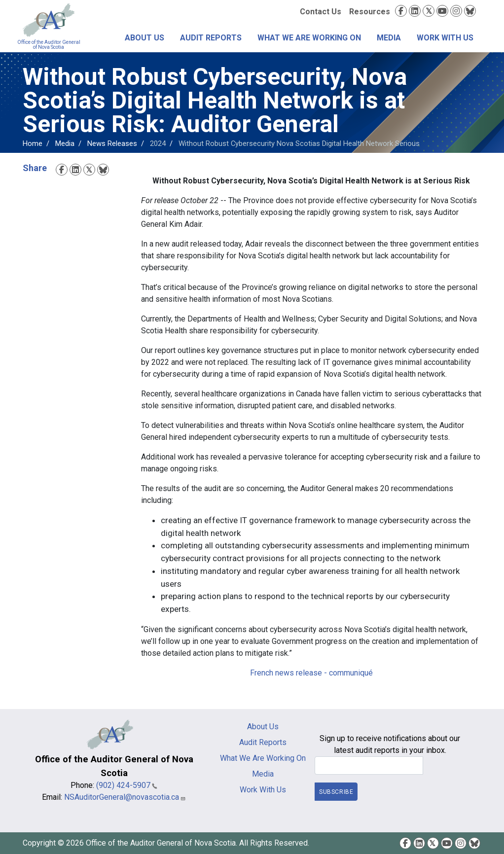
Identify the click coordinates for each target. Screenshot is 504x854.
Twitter (429, 11)
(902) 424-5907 (127, 785)
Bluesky (470, 11)
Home (33, 143)
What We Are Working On (309, 38)
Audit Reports (211, 38)
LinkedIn (415, 11)
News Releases (112, 143)
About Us (144, 38)
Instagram (456, 11)
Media (389, 38)
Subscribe (336, 792)
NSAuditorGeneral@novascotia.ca (125, 797)
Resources (370, 12)
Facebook (401, 11)
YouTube (442, 11)
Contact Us (321, 12)
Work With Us (445, 38)
